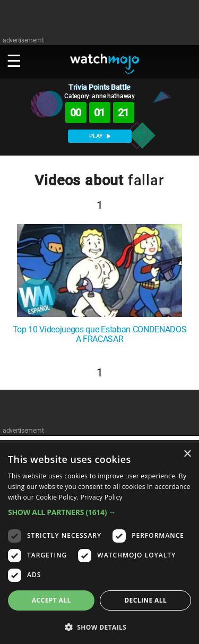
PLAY (100, 136)
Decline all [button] (145, 600)
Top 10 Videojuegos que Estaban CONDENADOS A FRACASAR (100, 334)
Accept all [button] (51, 600)
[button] (99, 512)
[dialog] (99, 543)
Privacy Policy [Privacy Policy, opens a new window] (102, 497)
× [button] (187, 454)
